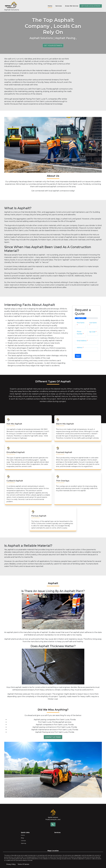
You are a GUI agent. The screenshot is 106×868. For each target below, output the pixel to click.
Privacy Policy (11, 864)
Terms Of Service (23, 864)
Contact (23, 841)
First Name (81, 324)
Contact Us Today (53, 737)
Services (59, 6)
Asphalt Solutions (12, 10)
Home (50, 6)
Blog (22, 838)
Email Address (82, 341)
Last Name (93, 324)
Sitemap (24, 843)
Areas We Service (72, 6)
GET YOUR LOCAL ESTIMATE (91, 6)
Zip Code (93, 332)
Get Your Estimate (53, 46)
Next (78, 356)
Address (80, 347)
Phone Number (80, 333)
